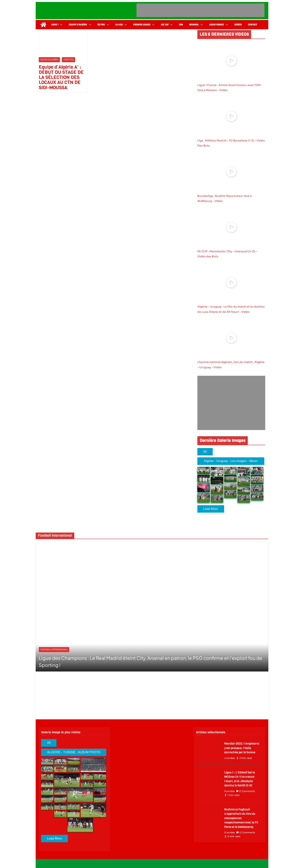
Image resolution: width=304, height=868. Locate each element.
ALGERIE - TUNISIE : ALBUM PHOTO (74, 752)
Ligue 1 (55, 25)
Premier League (142, 25)
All (205, 452)
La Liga (119, 25)
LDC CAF (165, 25)
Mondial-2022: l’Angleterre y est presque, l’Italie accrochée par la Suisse (242, 748)
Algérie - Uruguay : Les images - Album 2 (231, 462)
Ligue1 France (217, 25)
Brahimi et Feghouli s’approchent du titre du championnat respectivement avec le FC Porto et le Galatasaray (241, 818)
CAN (181, 25)
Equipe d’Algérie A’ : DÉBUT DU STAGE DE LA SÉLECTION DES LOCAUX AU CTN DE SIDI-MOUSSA (61, 77)
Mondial (194, 25)
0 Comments (245, 791)
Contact (253, 25)
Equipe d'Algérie (49, 60)
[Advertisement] (200, 10)
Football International (54, 649)
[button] (60, 25)
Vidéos (238, 25)
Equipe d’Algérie (78, 25)
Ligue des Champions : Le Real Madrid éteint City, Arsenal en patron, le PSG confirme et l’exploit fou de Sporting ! (151, 661)
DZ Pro (101, 25)
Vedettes (68, 60)
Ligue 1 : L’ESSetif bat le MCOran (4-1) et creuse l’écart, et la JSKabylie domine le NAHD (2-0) (240, 779)
